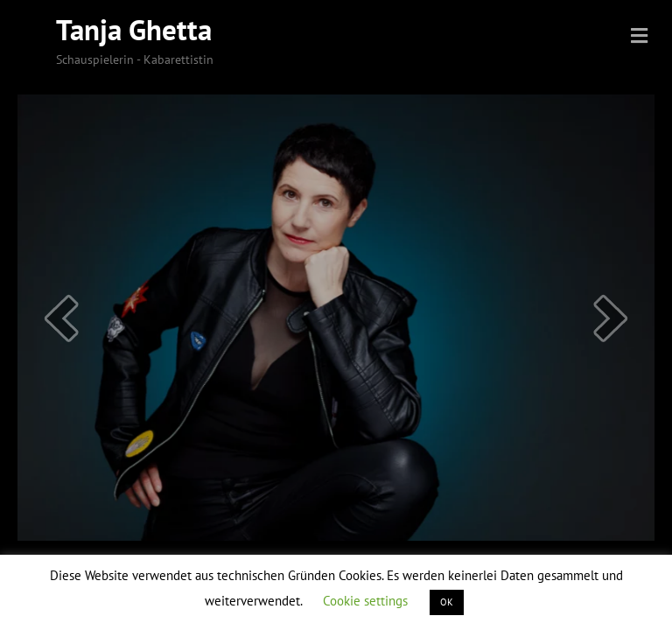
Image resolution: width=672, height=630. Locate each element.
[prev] (61, 318)
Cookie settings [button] (365, 601)
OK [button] (447, 602)
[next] (611, 318)
